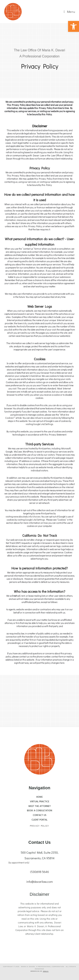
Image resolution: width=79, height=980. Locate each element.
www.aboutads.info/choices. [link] (27, 517)
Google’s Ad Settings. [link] (43, 424)
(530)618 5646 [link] (39, 872)
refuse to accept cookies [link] (47, 418)
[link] (74, 26)
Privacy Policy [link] (39, 826)
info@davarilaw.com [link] (40, 881)
